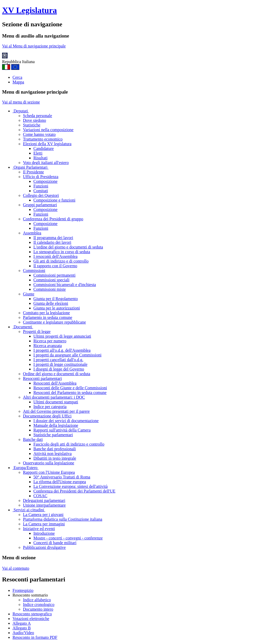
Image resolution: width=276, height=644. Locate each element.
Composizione (45, 181)
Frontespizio (23, 590)
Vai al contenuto (16, 568)
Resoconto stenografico (32, 614)
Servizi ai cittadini (29, 510)
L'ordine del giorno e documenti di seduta (68, 247)
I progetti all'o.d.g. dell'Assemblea (62, 350)
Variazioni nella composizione (48, 130)
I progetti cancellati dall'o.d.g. (58, 360)
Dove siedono (34, 120)
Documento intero (38, 609)
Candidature (44, 148)
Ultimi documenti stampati (56, 402)
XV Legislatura (29, 10)
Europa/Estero (26, 468)
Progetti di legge (37, 332)
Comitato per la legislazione (46, 313)
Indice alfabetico (37, 600)
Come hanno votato (39, 134)
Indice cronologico (39, 604)
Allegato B (22, 628)
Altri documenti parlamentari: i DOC (54, 397)
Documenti (23, 327)
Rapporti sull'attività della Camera (62, 430)
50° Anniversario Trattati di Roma (62, 477)
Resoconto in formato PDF (35, 637)
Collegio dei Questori (41, 195)
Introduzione (44, 533)
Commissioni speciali (51, 280)
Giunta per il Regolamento (56, 299)
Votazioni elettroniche (31, 619)
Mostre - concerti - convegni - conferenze (68, 538)
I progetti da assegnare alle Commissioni (67, 355)
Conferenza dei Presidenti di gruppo (53, 219)
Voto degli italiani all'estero (46, 163)
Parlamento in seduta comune (48, 317)
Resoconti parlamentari (42, 378)
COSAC (40, 496)
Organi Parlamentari (31, 167)
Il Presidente (33, 172)
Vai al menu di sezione (21, 102)
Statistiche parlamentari (53, 435)
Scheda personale (38, 116)
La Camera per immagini (44, 524)
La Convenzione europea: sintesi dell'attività (71, 486)
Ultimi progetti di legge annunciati (62, 336)
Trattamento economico (43, 139)
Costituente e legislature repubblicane (54, 322)
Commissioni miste (50, 289)
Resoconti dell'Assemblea (55, 383)
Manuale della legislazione (56, 425)
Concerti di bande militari (55, 543)
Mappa (18, 82)
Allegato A (22, 623)
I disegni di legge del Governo (59, 369)
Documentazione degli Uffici (47, 416)
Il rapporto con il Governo (55, 266)
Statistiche (32, 125)
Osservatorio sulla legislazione (49, 463)
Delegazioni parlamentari (44, 500)
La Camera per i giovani (43, 515)
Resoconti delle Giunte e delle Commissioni (70, 388)
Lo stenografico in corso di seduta (62, 252)
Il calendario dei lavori (52, 242)
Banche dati (33, 439)
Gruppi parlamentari (40, 205)
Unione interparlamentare (44, 505)
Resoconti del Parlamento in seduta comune (70, 393)
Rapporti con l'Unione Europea (49, 472)
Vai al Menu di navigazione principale (34, 46)
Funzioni (41, 186)
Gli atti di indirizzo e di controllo (61, 261)
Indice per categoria (50, 407)
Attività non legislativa (53, 454)
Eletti (38, 153)
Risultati (40, 158)
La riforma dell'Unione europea (60, 482)
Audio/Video (23, 633)
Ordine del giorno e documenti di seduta (57, 374)
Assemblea (32, 233)
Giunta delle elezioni (51, 303)
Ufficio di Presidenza (41, 177)
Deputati (21, 111)
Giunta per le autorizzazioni (57, 308)
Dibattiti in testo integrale (55, 458)
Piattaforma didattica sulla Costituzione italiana (63, 519)
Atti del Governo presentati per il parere (56, 411)
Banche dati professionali (55, 449)
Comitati (41, 191)
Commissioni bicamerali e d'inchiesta (65, 285)
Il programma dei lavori (53, 238)
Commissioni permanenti (54, 275)
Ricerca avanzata (48, 346)
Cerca (17, 77)
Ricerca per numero (50, 341)
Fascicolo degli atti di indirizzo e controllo (69, 444)
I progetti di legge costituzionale (60, 364)
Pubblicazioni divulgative (44, 547)
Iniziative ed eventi (39, 529)
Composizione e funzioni (54, 200)
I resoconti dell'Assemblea (55, 256)
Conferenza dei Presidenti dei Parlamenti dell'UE (74, 491)
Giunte (29, 294)
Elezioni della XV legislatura (47, 144)
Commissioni (34, 271)
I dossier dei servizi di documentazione (66, 421)
